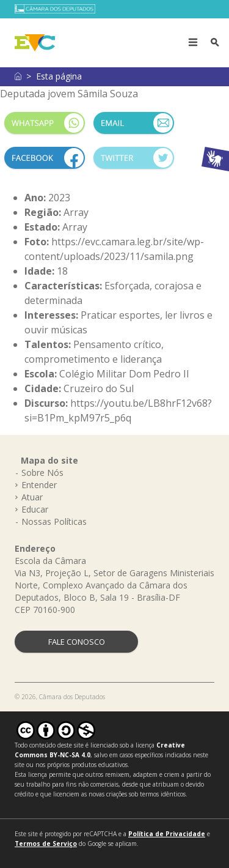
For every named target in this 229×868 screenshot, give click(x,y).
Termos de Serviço (46, 844)
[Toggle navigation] (193, 43)
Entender (39, 485)
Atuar (32, 497)
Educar (35, 509)
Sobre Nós (42, 473)
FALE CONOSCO (77, 642)
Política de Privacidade (167, 834)
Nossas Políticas (54, 521)
